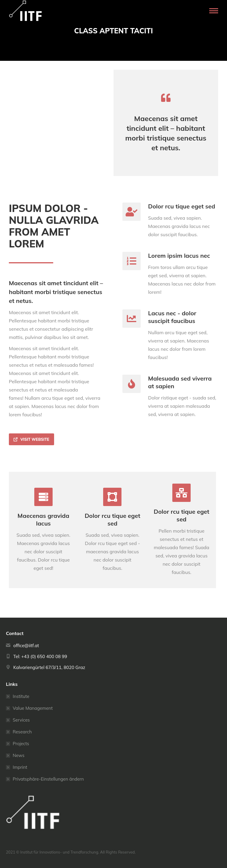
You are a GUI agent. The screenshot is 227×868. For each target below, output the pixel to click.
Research (22, 732)
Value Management (33, 708)
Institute (21, 696)
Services (21, 720)
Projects (21, 744)
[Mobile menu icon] (214, 11)
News (19, 755)
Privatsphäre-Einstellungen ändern (48, 779)
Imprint (20, 767)
